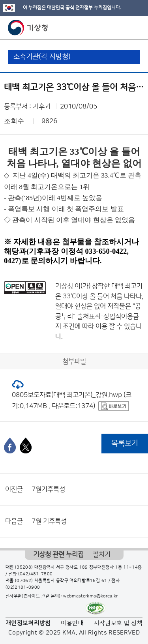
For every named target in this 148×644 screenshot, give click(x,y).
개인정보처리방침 (28, 623)
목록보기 (125, 443)
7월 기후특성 (49, 521)
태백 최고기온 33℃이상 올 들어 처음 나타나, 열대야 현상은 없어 (99, 296)
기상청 (28, 28)
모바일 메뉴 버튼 (135, 28)
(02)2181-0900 (23, 588)
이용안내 (72, 623)
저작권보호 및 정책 (118, 623)
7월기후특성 (48, 489)
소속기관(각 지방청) (42, 57)
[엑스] (26, 446)
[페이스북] (10, 446)
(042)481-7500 (36, 574)
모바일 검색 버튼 (123, 28)
